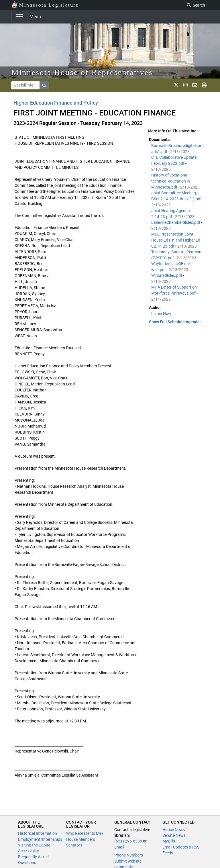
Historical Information (38, 833)
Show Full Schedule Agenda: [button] (175, 322)
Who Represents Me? (85, 833)
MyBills (169, 841)
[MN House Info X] (176, 85)
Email (119, 847)
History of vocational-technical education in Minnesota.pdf (171, 181)
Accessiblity (29, 851)
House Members (81, 839)
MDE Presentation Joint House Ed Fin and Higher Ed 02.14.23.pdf (176, 240)
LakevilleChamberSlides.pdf (176, 222)
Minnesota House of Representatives (82, 72)
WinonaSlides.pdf (167, 275)
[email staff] (195, 85)
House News (174, 830)
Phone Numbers (129, 855)
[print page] (204, 85)
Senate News (174, 835)
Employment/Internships (40, 839)
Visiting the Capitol (35, 845)
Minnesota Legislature (45, 4)
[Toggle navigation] (19, 17)
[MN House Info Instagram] (185, 85)
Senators (74, 845)
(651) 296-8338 (128, 841)
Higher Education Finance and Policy (56, 103)
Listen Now (161, 314)
